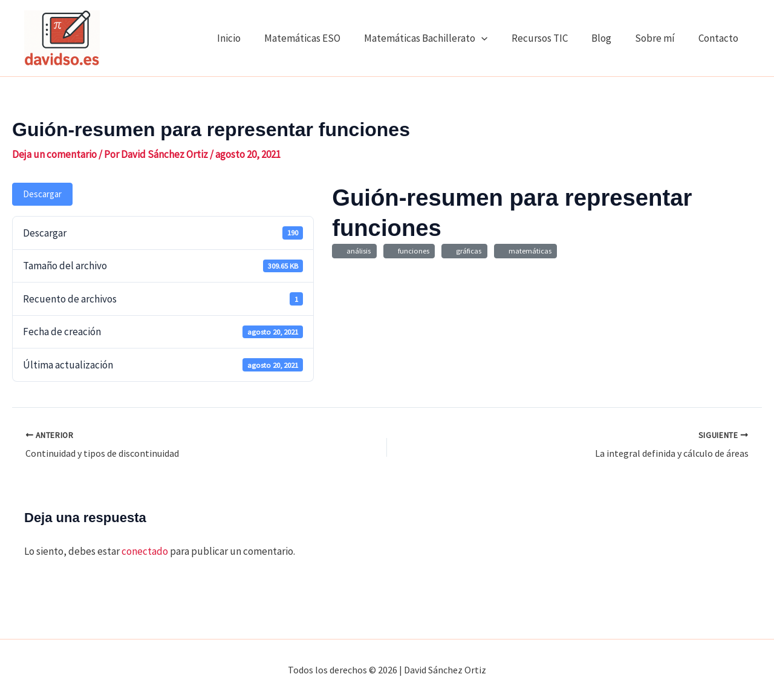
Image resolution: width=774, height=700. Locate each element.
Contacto (720, 38)
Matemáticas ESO (319, 38)
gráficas (467, 250)
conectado (145, 551)
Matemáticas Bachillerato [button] (440, 38)
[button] (495, 38)
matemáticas (528, 250)
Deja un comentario (54, 154)
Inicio (249, 38)
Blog (609, 38)
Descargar (42, 194)
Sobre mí (659, 38)
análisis (357, 250)
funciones (412, 250)
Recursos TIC (550, 38)
